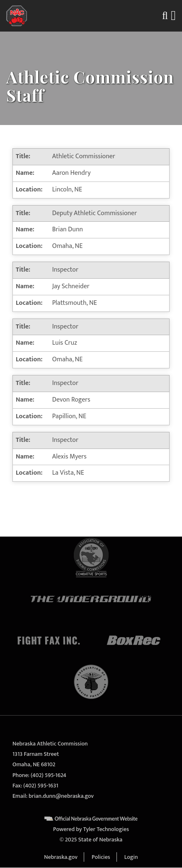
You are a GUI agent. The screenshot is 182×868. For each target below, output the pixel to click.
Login (131, 857)
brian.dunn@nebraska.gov (61, 796)
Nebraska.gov (61, 857)
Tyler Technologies (106, 829)
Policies (101, 857)
